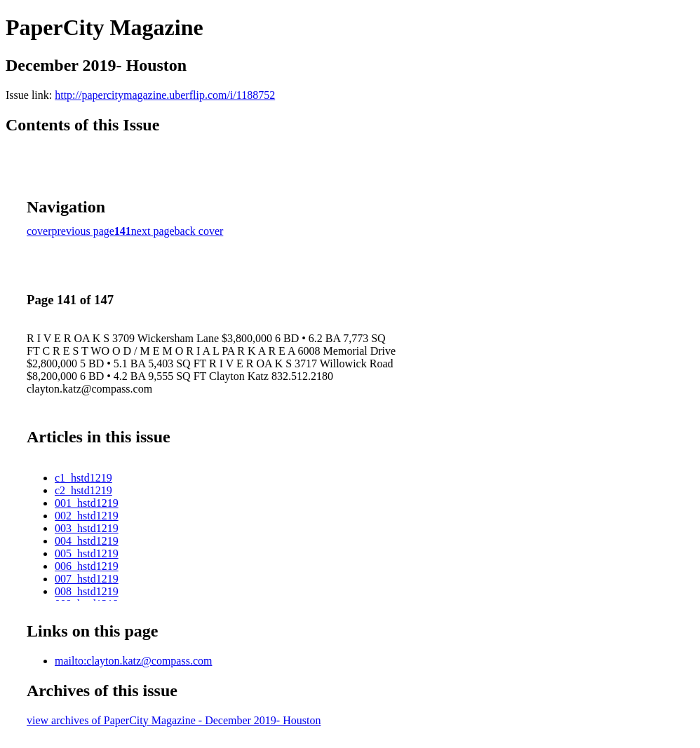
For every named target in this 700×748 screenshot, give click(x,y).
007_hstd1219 (87, 579)
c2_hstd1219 (83, 490)
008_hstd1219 (87, 591)
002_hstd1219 (87, 516)
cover (39, 231)
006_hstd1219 (87, 566)
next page (153, 231)
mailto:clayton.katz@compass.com (133, 661)
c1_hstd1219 (83, 478)
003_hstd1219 (87, 528)
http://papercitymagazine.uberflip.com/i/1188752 (165, 95)
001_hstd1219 (87, 503)
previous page (83, 231)
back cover (199, 231)
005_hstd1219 (87, 553)
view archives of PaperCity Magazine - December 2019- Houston (174, 720)
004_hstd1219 (87, 541)
